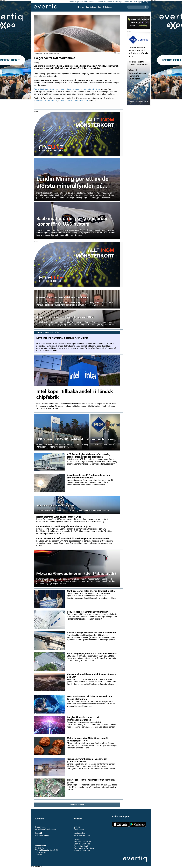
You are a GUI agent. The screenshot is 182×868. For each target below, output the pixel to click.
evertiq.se (146, 2)
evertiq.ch (72, 2)
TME (58, 332)
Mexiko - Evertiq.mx (82, 835)
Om (99, 7)
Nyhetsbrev (108, 7)
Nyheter (81, 7)
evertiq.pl (137, 2)
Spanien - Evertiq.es (82, 844)
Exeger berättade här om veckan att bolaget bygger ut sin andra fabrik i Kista (67, 89)
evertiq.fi (110, 2)
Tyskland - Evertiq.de (82, 842)
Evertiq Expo (91, 7)
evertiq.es (101, 2)
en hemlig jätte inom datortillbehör (73, 101)
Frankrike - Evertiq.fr (82, 850)
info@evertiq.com (43, 835)
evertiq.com (82, 2)
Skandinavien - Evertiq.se (84, 848)
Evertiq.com (79, 829)
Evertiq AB (46, 7)
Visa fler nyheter (77, 805)
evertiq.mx (128, 2)
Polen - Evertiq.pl (81, 846)
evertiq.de (92, 2)
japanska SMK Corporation (46, 101)
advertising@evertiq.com (46, 829)
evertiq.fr (119, 2)
